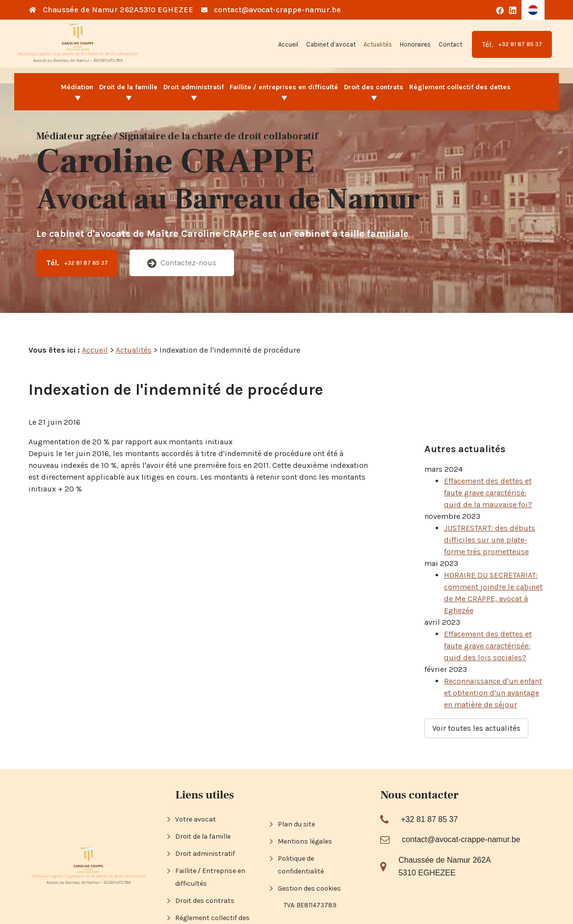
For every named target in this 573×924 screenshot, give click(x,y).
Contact (450, 44)
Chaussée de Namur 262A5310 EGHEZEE (118, 10)
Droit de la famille (128, 87)
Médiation (77, 87)
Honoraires (415, 44)
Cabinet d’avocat (331, 44)
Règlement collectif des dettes (460, 87)
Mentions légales (305, 800)
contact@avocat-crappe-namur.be (277, 10)
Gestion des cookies (309, 847)
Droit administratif (194, 87)
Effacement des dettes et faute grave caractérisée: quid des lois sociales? (488, 619)
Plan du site (296, 783)
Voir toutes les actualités (476, 702)
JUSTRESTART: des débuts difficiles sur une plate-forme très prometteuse (490, 513)
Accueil (288, 44)
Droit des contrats (374, 87)
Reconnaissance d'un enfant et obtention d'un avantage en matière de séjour (493, 666)
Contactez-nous (182, 263)
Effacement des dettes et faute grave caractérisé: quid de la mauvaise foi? (488, 466)
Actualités (378, 44)
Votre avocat (195, 778)
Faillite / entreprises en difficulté (284, 87)
